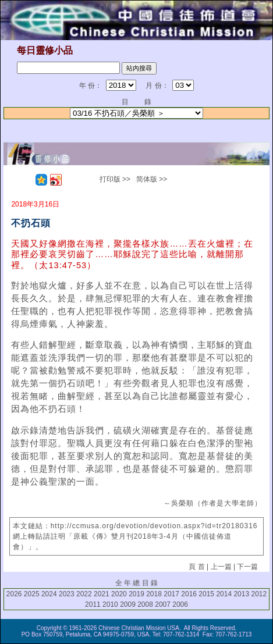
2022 (84, 594)
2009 (128, 604)
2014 (224, 594)
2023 (67, 594)
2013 (241, 594)
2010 (110, 604)
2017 (171, 594)
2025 (32, 594)
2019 (136, 594)
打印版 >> (115, 179)
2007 (163, 604)
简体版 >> (152, 179)
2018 (154, 594)
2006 (180, 604)
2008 (145, 604)
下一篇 (247, 567)
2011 (93, 604)
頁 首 (196, 567)
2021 (102, 594)
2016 (189, 594)
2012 (259, 594)
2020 (119, 594)
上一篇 (221, 567)
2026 (14, 594)
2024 (49, 594)
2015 (206, 594)
